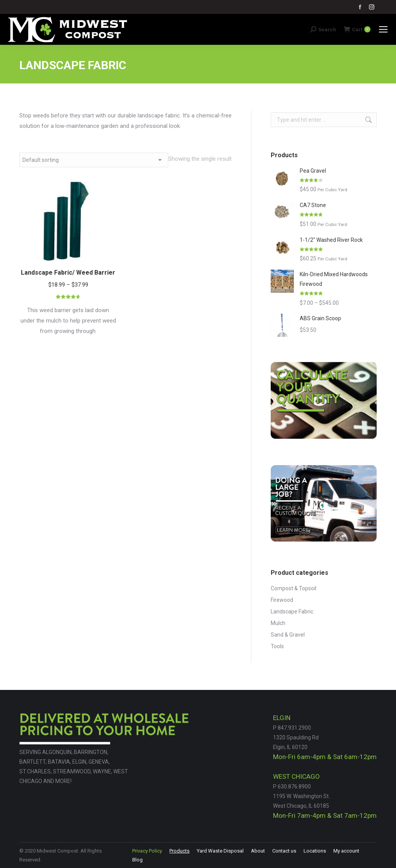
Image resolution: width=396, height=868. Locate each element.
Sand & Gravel (288, 635)
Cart (357, 29)
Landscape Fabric (292, 612)
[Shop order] (94, 160)
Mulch (278, 623)
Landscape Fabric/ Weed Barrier (68, 273)
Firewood (282, 600)
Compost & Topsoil (294, 588)
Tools (277, 646)
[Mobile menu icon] (383, 29)
